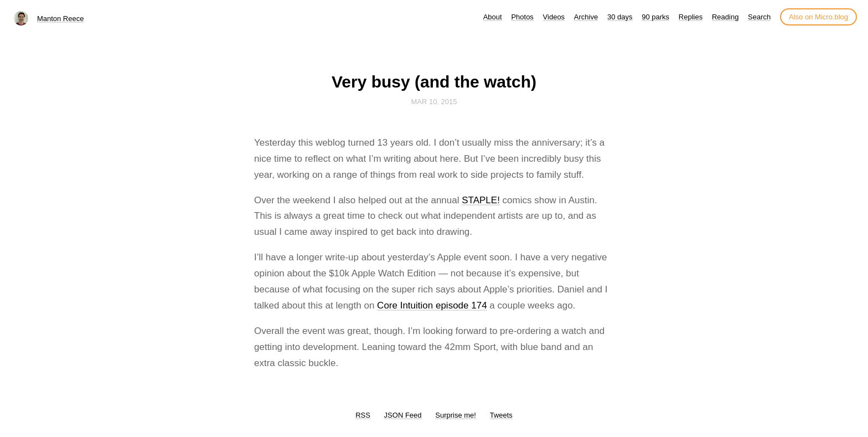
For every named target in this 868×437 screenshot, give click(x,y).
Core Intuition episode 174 (432, 305)
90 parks (655, 17)
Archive (586, 17)
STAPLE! (481, 200)
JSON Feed (403, 415)
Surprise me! (456, 415)
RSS (363, 415)
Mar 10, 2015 (434, 102)
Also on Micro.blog (818, 17)
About (493, 17)
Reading (725, 17)
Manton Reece (61, 19)
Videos (554, 17)
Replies (691, 17)
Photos (522, 17)
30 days (620, 17)
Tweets (501, 415)
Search (759, 17)
